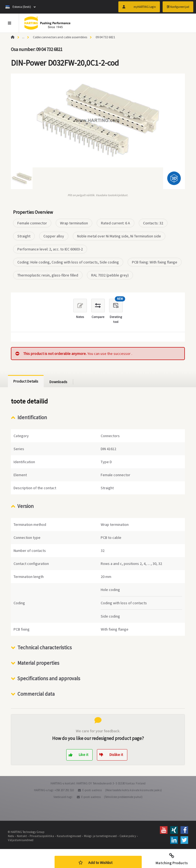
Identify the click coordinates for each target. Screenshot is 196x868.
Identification (32, 417)
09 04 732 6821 (105, 37)
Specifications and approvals (49, 678)
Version (26, 506)
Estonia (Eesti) (18, 7)
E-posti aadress (92, 790)
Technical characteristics (45, 647)
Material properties (38, 663)
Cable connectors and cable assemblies (60, 37)
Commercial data (36, 694)
